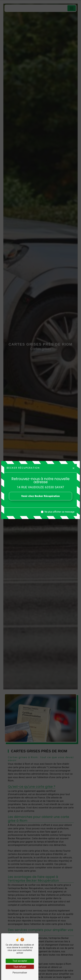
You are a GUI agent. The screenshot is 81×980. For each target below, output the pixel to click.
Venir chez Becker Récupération (41, 496)
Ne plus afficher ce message (59, 512)
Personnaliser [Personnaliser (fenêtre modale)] (20, 973)
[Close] (73, 468)
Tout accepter (20, 961)
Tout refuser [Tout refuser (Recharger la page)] (20, 967)
